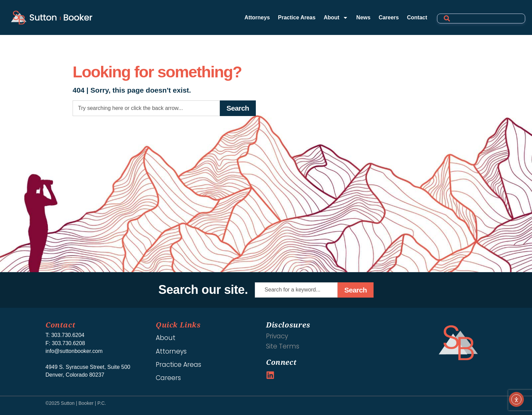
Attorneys (257, 17)
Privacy (277, 336)
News (363, 17)
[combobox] (146, 108)
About (336, 18)
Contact (417, 17)
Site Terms (283, 346)
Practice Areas (297, 17)
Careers (389, 17)
